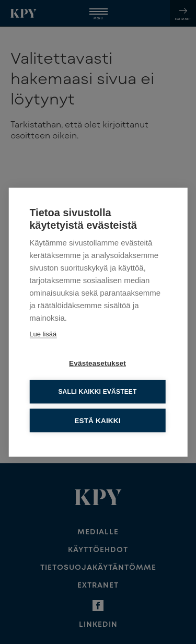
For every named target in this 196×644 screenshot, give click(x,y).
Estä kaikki (97, 420)
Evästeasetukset (97, 362)
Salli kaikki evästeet (97, 391)
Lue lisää (43, 333)
